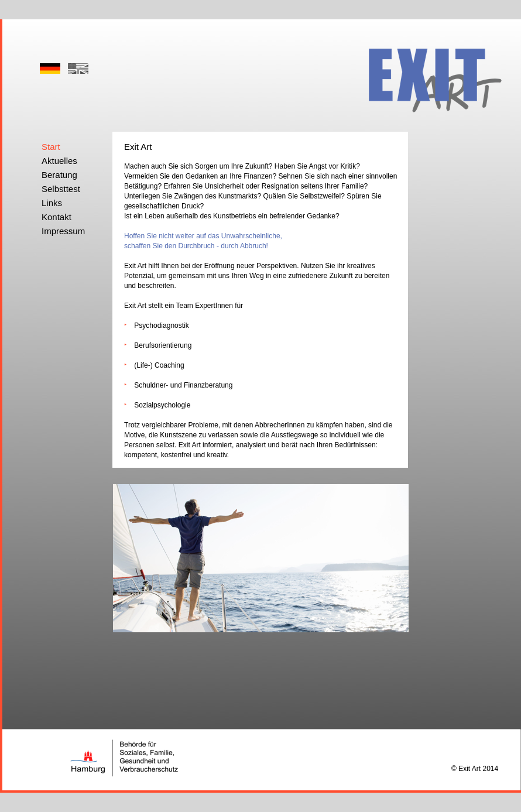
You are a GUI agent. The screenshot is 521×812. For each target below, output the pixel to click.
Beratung (59, 175)
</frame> (287, 51)
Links (52, 203)
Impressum (63, 231)
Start (51, 147)
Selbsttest (61, 189)
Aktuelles (59, 161)
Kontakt (56, 217)
